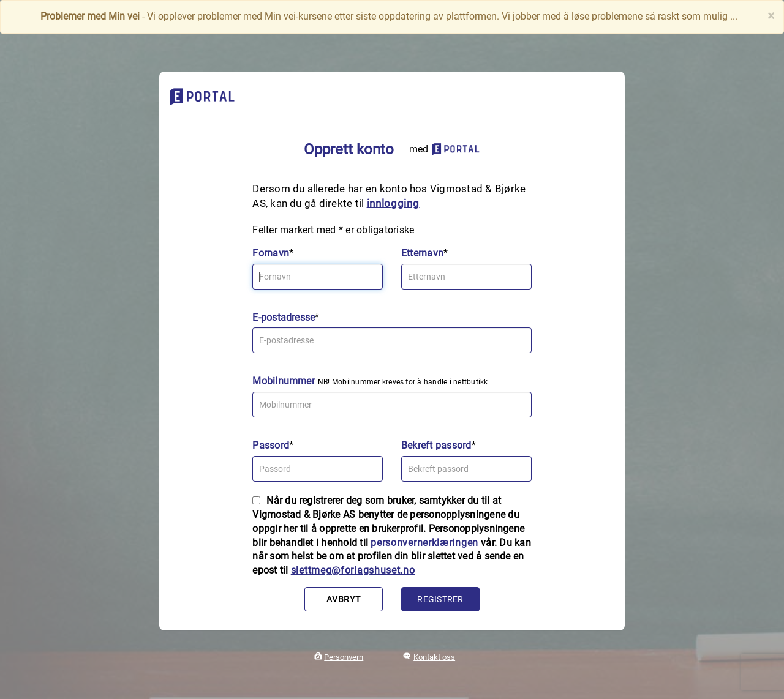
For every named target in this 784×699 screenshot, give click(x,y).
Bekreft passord (436, 445)
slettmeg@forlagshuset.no (353, 570)
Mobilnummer (284, 381)
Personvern (344, 657)
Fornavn (271, 253)
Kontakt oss (434, 657)
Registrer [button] (440, 599)
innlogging (393, 203)
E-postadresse (284, 317)
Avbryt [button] (343, 599)
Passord (271, 445)
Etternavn (422, 253)
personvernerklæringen (424, 543)
